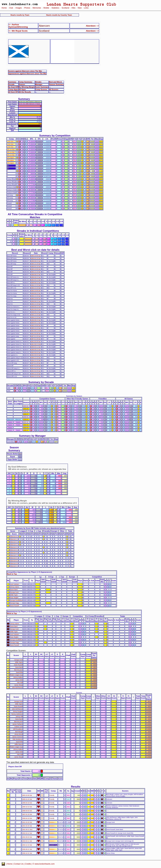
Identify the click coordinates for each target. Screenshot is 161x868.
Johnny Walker (18, 677)
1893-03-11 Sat (36, 323)
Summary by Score (23, 528)
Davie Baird (14, 590)
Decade (11, 84)
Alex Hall (20, 682)
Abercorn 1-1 (14, 555)
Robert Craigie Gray (16, 675)
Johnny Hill (19, 717)
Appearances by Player (17, 611)
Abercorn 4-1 (14, 547)
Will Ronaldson (18, 729)
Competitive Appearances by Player (22, 572)
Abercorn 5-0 (14, 553)
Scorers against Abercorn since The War (25, 71)
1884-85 (26, 409)
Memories (37, 8)
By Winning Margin (27, 87)
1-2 (68, 799)
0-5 (68, 814)
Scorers (79, 693)
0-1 (68, 826)
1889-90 (26, 417)
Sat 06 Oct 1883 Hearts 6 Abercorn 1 (30, 102)
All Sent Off (13, 92)
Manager (39, 84)
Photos (27, 8)
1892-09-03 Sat (36, 309)
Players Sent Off (15, 767)
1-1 (69, 822)
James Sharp (18, 685)
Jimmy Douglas (18, 712)
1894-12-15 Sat (36, 264)
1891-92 (26, 422)
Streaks (38, 82)
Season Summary (56, 84)
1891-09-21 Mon (36, 331)
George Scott (14, 592)
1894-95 (26, 428)
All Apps (22, 89)
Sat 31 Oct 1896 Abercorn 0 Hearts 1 (30, 104)
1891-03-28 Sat (36, 334)
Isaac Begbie (14, 598)
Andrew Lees (18, 727)
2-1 (68, 830)
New (80, 8)
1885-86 (26, 411)
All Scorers (54, 89)
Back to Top (12, 574)
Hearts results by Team (20, 15)
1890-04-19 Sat (36, 258)
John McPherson (17, 688)
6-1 (68, 795)
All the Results (25, 92)
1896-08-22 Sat (36, 261)
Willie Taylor (14, 595)
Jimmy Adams (15, 587)
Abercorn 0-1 (14, 558)
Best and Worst (55, 82)
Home (4, 8)
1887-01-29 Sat (36, 336)
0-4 (68, 811)
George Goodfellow (16, 600)
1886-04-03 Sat (27, 811)
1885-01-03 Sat (27, 799)
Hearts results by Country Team (59, 15)
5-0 (68, 818)
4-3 (68, 837)
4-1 (68, 807)
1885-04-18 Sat (27, 803)
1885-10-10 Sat (36, 328)
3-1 (68, 833)
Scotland (65, 8)
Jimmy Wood (18, 734)
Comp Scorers (41, 89)
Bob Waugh (19, 732)
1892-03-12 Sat (36, 280)
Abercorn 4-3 (14, 550)
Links (86, 8)
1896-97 (26, 430)
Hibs (73, 8)
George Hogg (14, 603)
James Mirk (19, 680)
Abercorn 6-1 (14, 537)
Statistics (55, 8)
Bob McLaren (18, 670)
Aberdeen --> (92, 26)
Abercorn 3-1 (14, 542)
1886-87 (26, 414)
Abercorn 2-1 (14, 545)
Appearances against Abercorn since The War (27, 74)
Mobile (46, 8)
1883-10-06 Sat (36, 256)
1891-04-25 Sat (36, 368)
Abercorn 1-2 (14, 566)
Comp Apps (13, 89)
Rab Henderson (18, 739)
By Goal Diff (13, 87)
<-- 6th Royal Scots (18, 31)
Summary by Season (74, 396)
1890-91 (26, 419)
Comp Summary (25, 82)
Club (11, 8)
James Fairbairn (18, 724)
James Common (17, 737)
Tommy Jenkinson (17, 714)
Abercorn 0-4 (14, 561)
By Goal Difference (17, 467)
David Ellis (19, 672)
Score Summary (42, 87)
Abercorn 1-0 (14, 539)
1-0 (68, 803)
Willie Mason (18, 744)
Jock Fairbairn (15, 584)
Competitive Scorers (16, 651)
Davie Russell (15, 606)
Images (19, 8)
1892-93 (26, 425)
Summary (12, 82)
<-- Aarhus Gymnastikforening (18, 26)
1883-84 (26, 406)
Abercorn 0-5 (14, 563)
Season (22, 84)
